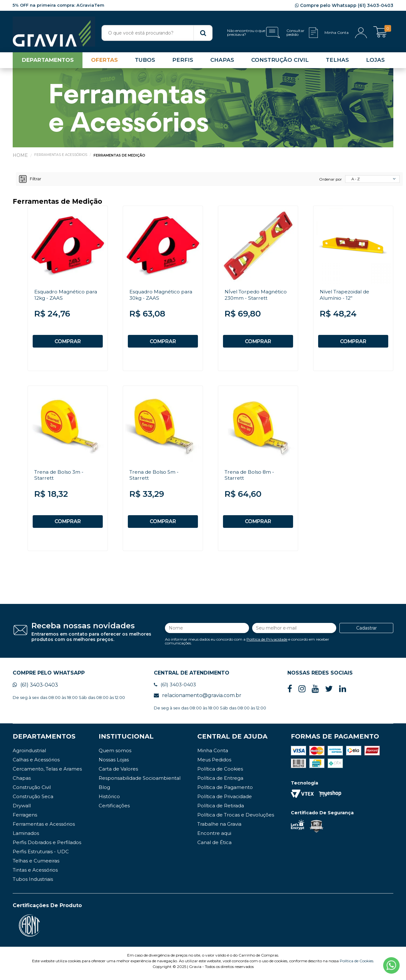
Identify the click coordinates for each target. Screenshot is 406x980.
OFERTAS (104, 61)
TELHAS (337, 61)
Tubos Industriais (33, 884)
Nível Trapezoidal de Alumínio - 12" (346, 296)
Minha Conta (213, 755)
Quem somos (115, 755)
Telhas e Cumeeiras (36, 865)
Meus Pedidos (214, 764)
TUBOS (145, 61)
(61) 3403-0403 (35, 690)
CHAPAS (222, 61)
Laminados (26, 838)
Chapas (22, 783)
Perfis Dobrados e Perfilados (47, 847)
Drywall (22, 810)
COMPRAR (68, 343)
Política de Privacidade (267, 643)
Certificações (114, 810)
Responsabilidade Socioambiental (140, 783)
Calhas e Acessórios (36, 764)
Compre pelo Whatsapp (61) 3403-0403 (344, 5)
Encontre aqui (214, 838)
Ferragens (25, 820)
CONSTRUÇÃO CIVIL (280, 61)
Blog (104, 792)
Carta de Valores (118, 774)
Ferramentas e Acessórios (61, 156)
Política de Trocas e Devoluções (236, 820)
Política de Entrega (220, 783)
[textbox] (157, 33)
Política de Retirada (221, 810)
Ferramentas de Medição (120, 157)
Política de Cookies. (357, 966)
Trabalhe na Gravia (219, 829)
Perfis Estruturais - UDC (41, 856)
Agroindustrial (29, 755)
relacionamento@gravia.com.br (198, 700)
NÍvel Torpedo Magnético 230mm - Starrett (257, 296)
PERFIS (183, 61)
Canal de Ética (214, 847)
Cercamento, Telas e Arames (47, 774)
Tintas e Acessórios (35, 875)
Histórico (109, 801)
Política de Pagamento (225, 792)
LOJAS (375, 61)
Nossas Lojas (114, 764)
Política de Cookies (220, 774)
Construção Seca (33, 801)
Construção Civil (32, 792)
